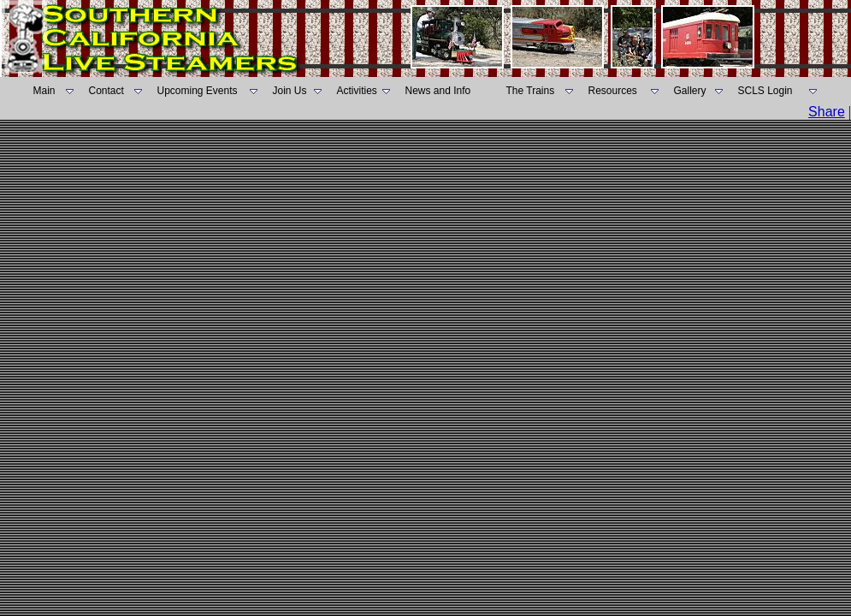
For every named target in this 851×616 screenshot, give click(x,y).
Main (44, 91)
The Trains (531, 91)
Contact (106, 91)
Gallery (690, 91)
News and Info (438, 91)
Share (827, 112)
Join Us (290, 91)
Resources (613, 91)
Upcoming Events (198, 91)
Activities (357, 91)
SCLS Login (765, 91)
